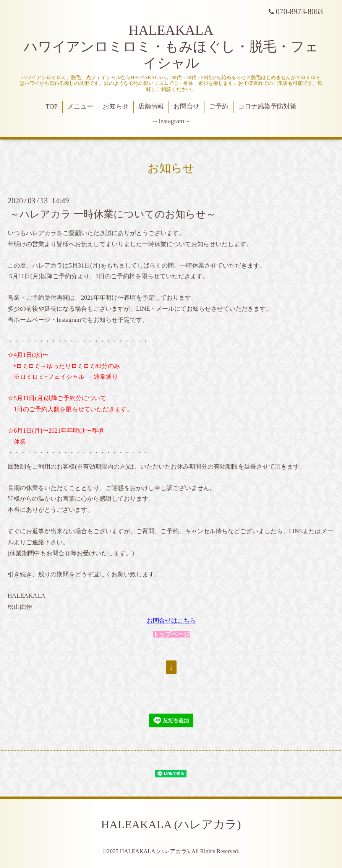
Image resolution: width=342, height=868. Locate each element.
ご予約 (219, 106)
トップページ (171, 634)
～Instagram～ (171, 121)
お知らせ (116, 106)
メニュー (80, 106)
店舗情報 (151, 106)
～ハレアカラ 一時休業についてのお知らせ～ (113, 214)
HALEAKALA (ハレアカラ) (171, 824)
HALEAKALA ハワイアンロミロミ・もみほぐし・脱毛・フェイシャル (171, 47)
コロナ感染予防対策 (267, 106)
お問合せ (186, 106)
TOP (52, 106)
